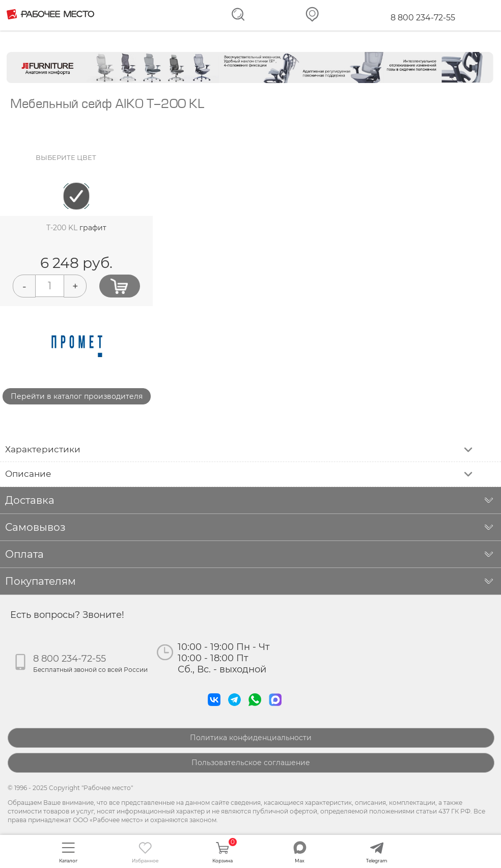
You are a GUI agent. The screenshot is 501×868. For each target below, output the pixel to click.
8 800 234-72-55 (423, 18)
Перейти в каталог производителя (77, 396)
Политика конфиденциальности (251, 738)
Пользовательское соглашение (251, 763)
